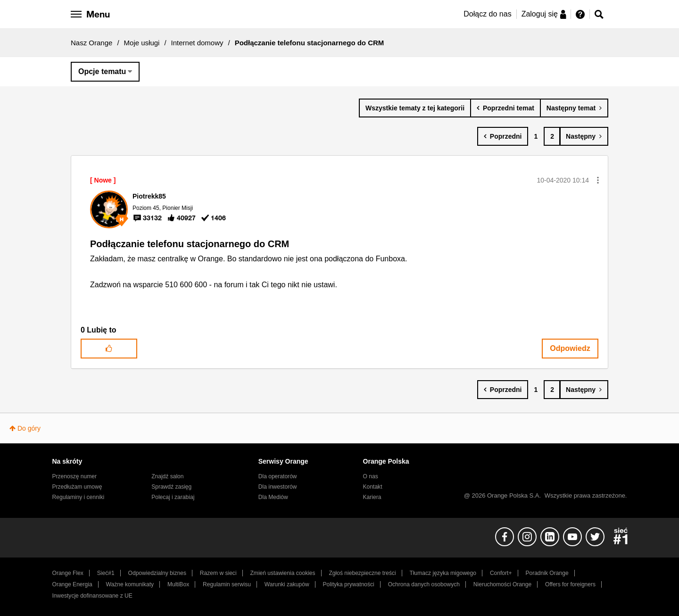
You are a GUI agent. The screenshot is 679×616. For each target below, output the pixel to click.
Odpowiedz (570, 348)
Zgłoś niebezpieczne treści (363, 573)
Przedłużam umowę (77, 487)
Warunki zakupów (287, 584)
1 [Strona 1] (536, 136)
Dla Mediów (273, 497)
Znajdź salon (167, 476)
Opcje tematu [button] (102, 71)
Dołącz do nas (487, 14)
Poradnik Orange (547, 573)
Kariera (372, 497)
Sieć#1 (106, 573)
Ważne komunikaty (130, 584)
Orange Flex (68, 573)
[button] (598, 180)
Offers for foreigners (570, 584)
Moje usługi (142, 43)
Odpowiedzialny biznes (157, 573)
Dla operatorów (278, 476)
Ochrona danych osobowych (424, 584)
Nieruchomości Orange (502, 584)
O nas (371, 476)
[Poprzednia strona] (503, 136)
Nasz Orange (91, 43)
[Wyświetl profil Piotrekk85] (149, 196)
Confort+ (501, 573)
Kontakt (373, 487)
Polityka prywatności (349, 584)
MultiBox (178, 584)
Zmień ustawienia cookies (282, 573)
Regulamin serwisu (227, 584)
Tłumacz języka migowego (443, 573)
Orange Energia (72, 584)
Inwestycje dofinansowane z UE (92, 596)
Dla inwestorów (278, 487)
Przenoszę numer (75, 476)
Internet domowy (197, 43)
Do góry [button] (29, 428)
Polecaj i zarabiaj (173, 497)
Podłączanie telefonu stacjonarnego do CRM (190, 244)
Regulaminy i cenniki (79, 497)
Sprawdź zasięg (171, 487)
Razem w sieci (218, 573)
